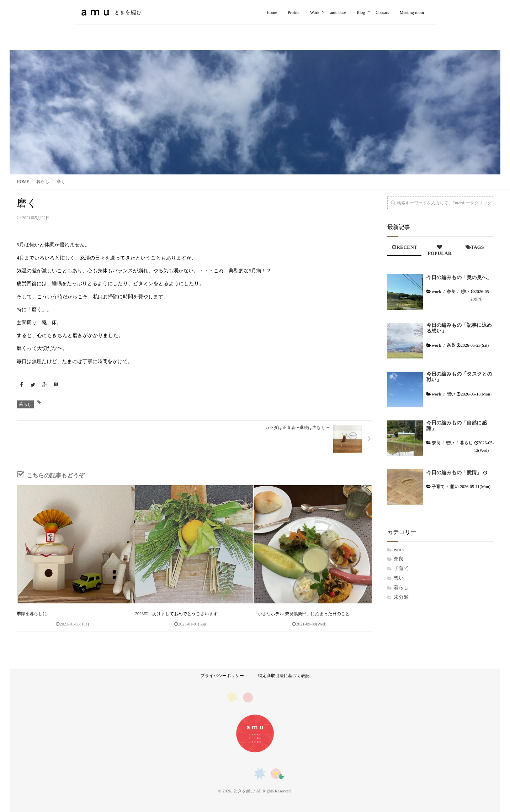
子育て (438, 487)
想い (465, 292)
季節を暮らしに (32, 614)
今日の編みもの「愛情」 (454, 473)
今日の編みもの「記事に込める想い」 (459, 329)
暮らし (25, 404)
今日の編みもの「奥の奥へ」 (459, 278)
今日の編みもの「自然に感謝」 (457, 426)
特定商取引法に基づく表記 (284, 676)
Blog (361, 12)
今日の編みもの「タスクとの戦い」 (459, 377)
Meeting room (412, 12)
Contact (382, 12)
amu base (338, 12)
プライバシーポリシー (222, 676)
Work (315, 12)
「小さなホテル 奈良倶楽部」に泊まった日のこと (302, 614)
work (437, 292)
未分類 (401, 598)
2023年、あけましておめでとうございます (176, 614)
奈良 (451, 292)
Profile (294, 12)
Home (272, 12)
